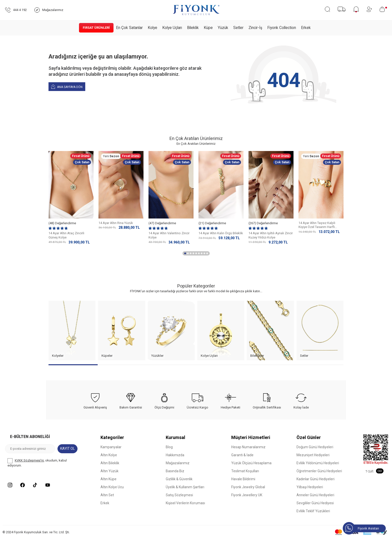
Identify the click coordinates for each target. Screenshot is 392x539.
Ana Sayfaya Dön (67, 86)
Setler (238, 28)
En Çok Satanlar (129, 28)
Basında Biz (175, 471)
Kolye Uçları (172, 28)
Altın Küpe (108, 479)
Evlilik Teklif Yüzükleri (313, 511)
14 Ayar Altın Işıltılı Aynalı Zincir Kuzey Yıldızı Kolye (271, 235)
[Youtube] (47, 485)
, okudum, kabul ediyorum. (37, 463)
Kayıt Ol (67, 448)
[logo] (196, 10)
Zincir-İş (255, 28)
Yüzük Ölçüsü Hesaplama (251, 463)
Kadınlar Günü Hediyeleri (315, 479)
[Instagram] (10, 485)
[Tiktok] (35, 485)
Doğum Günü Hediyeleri (315, 447)
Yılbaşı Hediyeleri (310, 487)
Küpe (208, 28)
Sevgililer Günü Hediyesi (315, 503)
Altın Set (107, 495)
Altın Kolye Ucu (112, 487)
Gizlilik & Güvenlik (179, 479)
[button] (185, 253)
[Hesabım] (369, 9)
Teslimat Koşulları (245, 471)
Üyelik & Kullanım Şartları (185, 487)
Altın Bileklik (110, 463)
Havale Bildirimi (243, 479)
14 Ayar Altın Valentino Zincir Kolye (169, 235)
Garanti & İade (242, 455)
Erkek (306, 28)
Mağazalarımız (178, 463)
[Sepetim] (383, 9)
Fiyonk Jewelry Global (248, 487)
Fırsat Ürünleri (96, 28)
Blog (169, 447)
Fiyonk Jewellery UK (247, 495)
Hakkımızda (175, 455)
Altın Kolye (109, 455)
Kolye (152, 28)
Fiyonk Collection (282, 28)
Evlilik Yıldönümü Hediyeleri (318, 463)
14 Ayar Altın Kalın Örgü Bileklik (221, 233)
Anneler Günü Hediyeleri (315, 495)
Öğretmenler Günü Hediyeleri (319, 471)
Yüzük (223, 28)
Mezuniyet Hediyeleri (313, 455)
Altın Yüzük (109, 471)
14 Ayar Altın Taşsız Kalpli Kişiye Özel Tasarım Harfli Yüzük (317, 225)
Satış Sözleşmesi (179, 495)
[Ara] (327, 9)
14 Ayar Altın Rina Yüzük (116, 223)
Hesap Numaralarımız (248, 447)
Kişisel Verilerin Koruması (185, 503)
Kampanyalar (111, 447)
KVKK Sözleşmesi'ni (29, 460)
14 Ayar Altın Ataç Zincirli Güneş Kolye (66, 235)
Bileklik (193, 28)
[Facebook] (22, 485)
